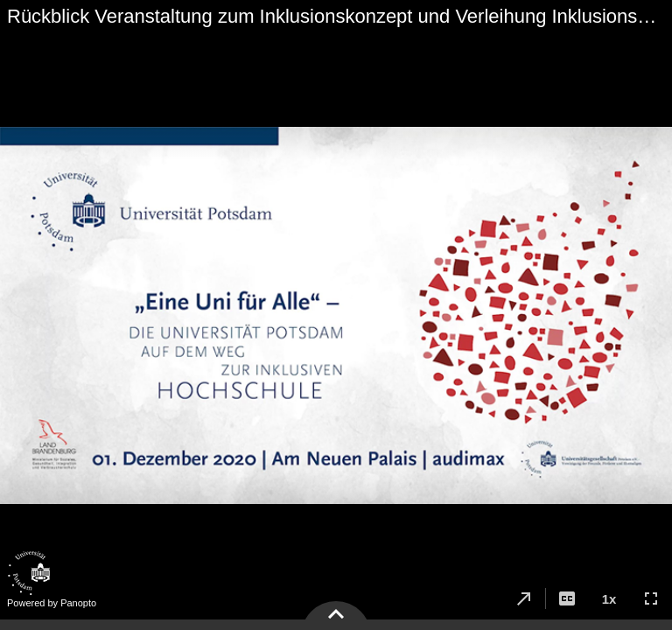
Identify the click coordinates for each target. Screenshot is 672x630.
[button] (524, 598)
